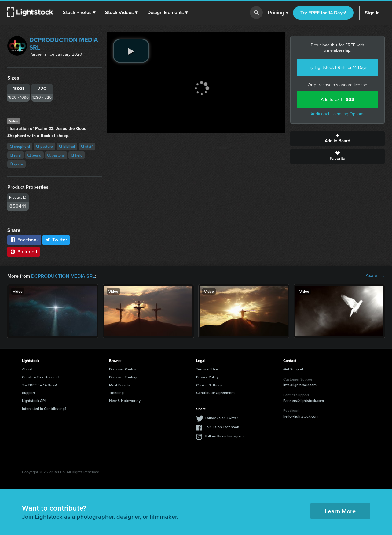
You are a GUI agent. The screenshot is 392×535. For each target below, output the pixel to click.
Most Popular (120, 385)
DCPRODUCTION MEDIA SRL (64, 44)
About (27, 369)
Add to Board (337, 139)
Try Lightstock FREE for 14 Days (338, 67)
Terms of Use (207, 369)
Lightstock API (34, 401)
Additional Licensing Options (337, 114)
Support (29, 393)
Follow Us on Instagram (224, 436)
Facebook (24, 240)
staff (87, 146)
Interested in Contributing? (44, 409)
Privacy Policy (207, 377)
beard (34, 155)
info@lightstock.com (300, 385)
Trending (116, 393)
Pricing (278, 13)
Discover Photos (123, 369)
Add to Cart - (337, 100)
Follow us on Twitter (221, 418)
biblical (67, 146)
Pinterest (24, 252)
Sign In (372, 13)
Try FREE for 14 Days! (323, 13)
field (77, 155)
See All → (375, 276)
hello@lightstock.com (301, 416)
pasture (44, 146)
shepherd (20, 146)
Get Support (293, 369)
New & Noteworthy (125, 401)
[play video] (131, 51)
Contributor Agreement (215, 393)
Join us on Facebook (222, 427)
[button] (79, 13)
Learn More (340, 511)
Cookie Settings (209, 385)
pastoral (56, 155)
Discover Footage (124, 377)
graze (16, 164)
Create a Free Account (40, 377)
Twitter (56, 240)
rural (16, 155)
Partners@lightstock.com (304, 401)
